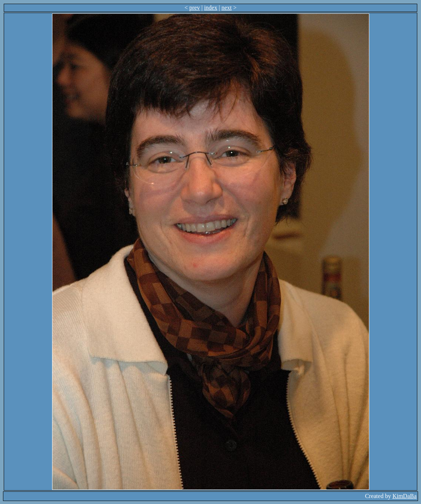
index (211, 8)
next (226, 8)
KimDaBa (404, 496)
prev (195, 8)
